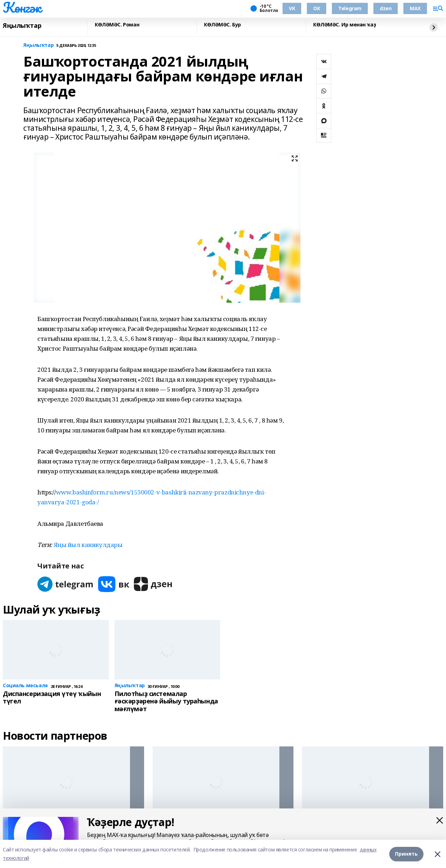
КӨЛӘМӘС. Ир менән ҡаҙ (345, 25)
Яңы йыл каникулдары (88, 545)
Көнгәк (22, 7)
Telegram (350, 8)
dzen (386, 8)
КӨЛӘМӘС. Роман (117, 25)
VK (292, 8)
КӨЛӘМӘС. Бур (222, 25)
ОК (317, 8)
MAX (415, 8)
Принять (406, 854)
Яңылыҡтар (22, 26)
